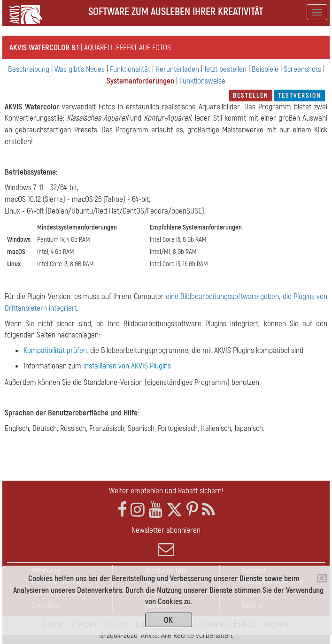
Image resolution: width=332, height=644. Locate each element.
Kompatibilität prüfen (55, 350)
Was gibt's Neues (80, 69)
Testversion (300, 96)
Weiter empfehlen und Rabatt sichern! (166, 491)
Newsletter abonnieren (166, 541)
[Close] (322, 578)
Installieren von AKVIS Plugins (127, 366)
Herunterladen (177, 69)
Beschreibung (29, 69)
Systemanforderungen (140, 81)
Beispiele (265, 69)
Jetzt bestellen (225, 69)
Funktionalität (130, 69)
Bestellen (251, 96)
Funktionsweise (202, 81)
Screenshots (302, 69)
